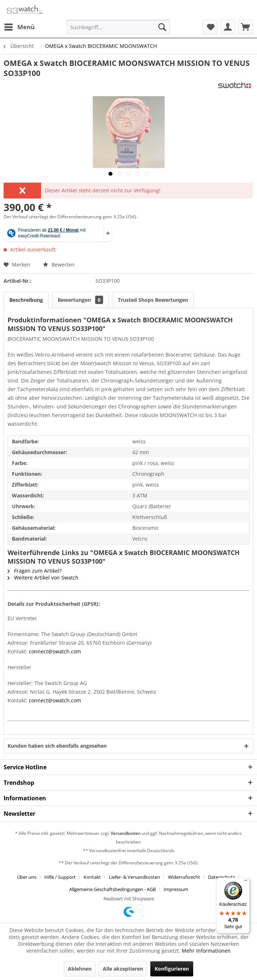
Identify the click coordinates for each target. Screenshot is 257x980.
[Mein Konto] (228, 27)
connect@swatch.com (55, 651)
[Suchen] (162, 27)
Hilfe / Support (60, 877)
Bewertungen (80, 300)
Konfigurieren (172, 969)
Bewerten (59, 265)
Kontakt (92, 877)
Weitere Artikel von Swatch (43, 578)
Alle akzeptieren (123, 969)
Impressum (176, 889)
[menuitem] (19, 27)
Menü (19, 26)
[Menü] (245, 882)
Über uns (27, 877)
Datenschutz (221, 877)
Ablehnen (80, 969)
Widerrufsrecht (184, 877)
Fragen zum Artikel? (35, 571)
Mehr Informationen (206, 951)
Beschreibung (26, 300)
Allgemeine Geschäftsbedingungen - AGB (112, 889)
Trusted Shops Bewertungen (153, 300)
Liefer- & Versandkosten (134, 877)
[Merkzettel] (210, 27)
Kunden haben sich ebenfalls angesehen (57, 746)
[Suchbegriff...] (118, 27)
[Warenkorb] (245, 27)
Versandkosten (126, 833)
